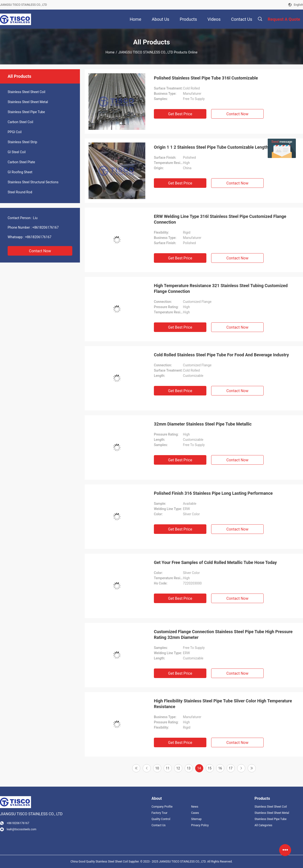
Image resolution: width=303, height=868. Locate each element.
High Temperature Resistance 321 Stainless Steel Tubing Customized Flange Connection (221, 288)
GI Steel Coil (17, 152)
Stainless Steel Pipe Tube (26, 112)
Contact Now (40, 251)
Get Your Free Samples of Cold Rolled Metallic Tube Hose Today (215, 562)
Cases (195, 813)
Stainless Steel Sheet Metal (28, 102)
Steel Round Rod (20, 192)
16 (220, 768)
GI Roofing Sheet (20, 172)
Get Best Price (180, 114)
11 (168, 768)
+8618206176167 (46, 227)
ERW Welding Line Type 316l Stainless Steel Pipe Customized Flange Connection (220, 219)
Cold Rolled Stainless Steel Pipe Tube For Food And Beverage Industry (221, 355)
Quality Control (161, 819)
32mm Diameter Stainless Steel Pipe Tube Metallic (203, 424)
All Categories (263, 825)
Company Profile (162, 807)
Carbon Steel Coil (20, 122)
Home (110, 52)
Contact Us (159, 825)
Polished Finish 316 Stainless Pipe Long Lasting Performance (213, 493)
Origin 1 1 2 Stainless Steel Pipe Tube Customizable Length (211, 147)
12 (178, 768)
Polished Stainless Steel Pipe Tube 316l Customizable (206, 78)
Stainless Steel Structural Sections (33, 182)
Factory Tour (159, 813)
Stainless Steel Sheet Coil (26, 92)
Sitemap (196, 819)
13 (189, 768)
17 (231, 768)
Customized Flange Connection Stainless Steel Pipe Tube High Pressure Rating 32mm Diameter (223, 634)
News (195, 807)
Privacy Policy (200, 825)
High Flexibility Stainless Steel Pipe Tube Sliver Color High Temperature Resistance (223, 704)
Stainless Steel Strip (22, 142)
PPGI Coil (15, 132)
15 (210, 768)
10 (157, 768)
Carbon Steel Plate (21, 162)
